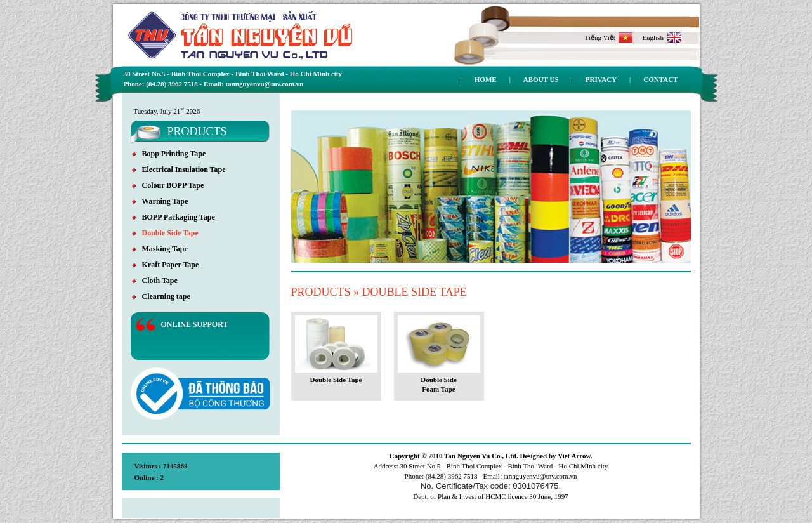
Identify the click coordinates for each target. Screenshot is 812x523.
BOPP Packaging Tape (174, 217)
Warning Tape (160, 201)
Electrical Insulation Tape (179, 169)
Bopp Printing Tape (169, 154)
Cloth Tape (155, 281)
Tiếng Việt (609, 37)
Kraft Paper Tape (166, 265)
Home (486, 79)
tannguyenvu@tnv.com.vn (540, 476)
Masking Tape (160, 249)
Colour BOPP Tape (168, 185)
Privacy (601, 79)
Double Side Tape (165, 233)
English (661, 37)
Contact (660, 79)
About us (541, 79)
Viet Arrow (574, 456)
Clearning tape (161, 296)
